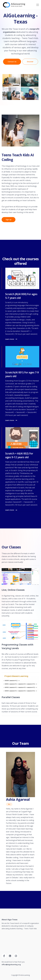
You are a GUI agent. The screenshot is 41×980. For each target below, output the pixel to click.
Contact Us (12, 62)
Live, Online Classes (13, 590)
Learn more (11, 339)
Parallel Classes (11, 697)
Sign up (9, 220)
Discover (30, 62)
